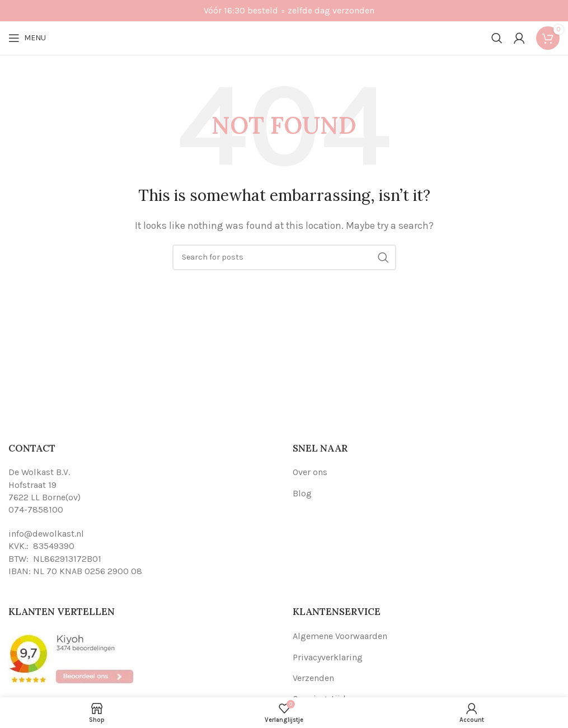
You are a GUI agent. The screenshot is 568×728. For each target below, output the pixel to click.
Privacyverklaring (328, 657)
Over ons (310, 472)
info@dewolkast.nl (46, 534)
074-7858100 (36, 509)
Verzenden (313, 678)
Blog (302, 493)
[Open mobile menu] (27, 38)
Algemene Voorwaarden (340, 636)
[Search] (497, 38)
